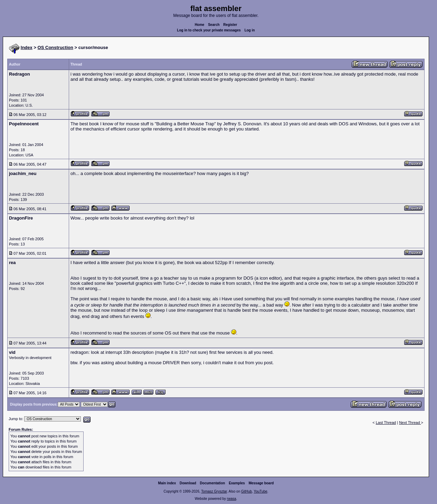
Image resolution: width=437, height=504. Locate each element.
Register (230, 25)
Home (200, 25)
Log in (250, 30)
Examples (237, 483)
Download (188, 483)
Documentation (213, 483)
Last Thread (386, 423)
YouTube (260, 491)
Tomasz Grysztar (214, 491)
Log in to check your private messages (209, 30)
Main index (167, 483)
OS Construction (55, 47)
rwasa (232, 499)
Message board (261, 483)
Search (214, 25)
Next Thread (410, 423)
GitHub (246, 491)
